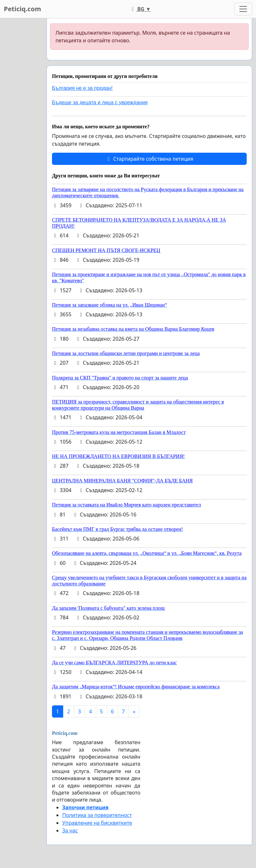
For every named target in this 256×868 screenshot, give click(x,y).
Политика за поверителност (97, 815)
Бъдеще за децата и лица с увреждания (100, 102)
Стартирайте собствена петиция (149, 159)
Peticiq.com (22, 9)
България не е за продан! (82, 88)
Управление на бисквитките (97, 823)
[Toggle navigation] (243, 9)
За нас (70, 830)
